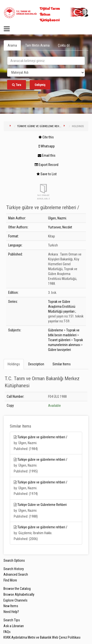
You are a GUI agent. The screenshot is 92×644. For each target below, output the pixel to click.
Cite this (46, 137)
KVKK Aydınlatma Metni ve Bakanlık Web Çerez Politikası (42, 637)
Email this (47, 155)
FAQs (7, 632)
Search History (14, 569)
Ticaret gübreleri (59, 340)
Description (36, 364)
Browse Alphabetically (19, 594)
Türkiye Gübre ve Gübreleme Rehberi (42, 505)
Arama (12, 45)
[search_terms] (46, 61)
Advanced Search (16, 574)
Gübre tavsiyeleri (59, 350)
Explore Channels (15, 600)
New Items (11, 606)
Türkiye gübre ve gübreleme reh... (39, 126)
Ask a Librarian (14, 626)
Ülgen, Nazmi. (58, 218)
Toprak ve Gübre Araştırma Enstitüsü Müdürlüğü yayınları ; (62, 307)
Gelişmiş (40, 85)
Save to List (47, 174)
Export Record (46, 165)
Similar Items (62, 364)
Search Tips (12, 620)
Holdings (14, 364)
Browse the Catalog (17, 589)
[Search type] (46, 72)
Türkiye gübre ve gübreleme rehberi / (42, 437)
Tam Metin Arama (37, 45)
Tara (17, 85)
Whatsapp (47, 146)
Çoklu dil (64, 45)
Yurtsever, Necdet (60, 227)
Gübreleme (56, 330)
